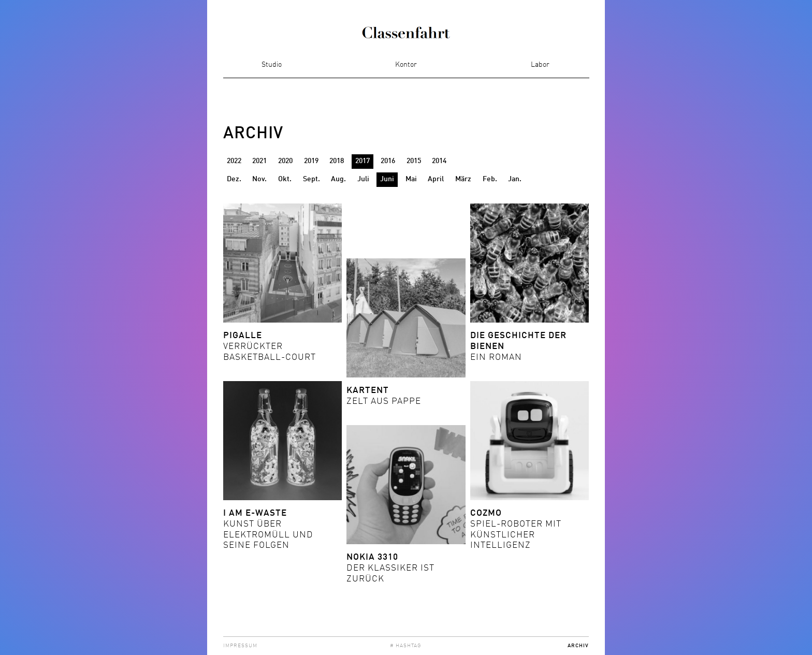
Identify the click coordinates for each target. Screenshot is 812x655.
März (463, 179)
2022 (234, 161)
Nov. (259, 179)
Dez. (234, 179)
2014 (439, 161)
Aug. (338, 179)
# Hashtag (406, 646)
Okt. (285, 179)
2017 (363, 161)
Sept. (311, 179)
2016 (388, 161)
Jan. (515, 179)
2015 (414, 161)
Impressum (240, 646)
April (436, 179)
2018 (337, 161)
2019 (311, 161)
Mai (411, 179)
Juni (387, 179)
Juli (363, 179)
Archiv (578, 646)
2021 (259, 161)
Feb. (490, 179)
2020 (285, 161)
